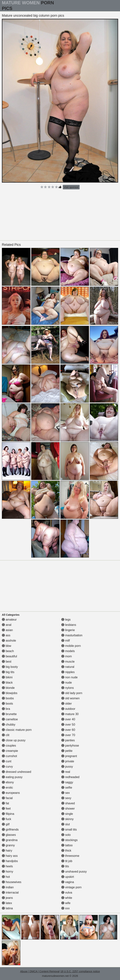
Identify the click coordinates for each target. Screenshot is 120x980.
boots (7, 704)
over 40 (68, 719)
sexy (66, 798)
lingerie (68, 630)
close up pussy (14, 740)
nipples (68, 672)
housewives (12, 882)
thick (66, 851)
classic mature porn (17, 730)
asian (7, 630)
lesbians (69, 625)
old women (70, 698)
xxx (65, 908)
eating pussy (12, 777)
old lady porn (72, 693)
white (67, 898)
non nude (69, 677)
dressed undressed (17, 772)
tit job (67, 861)
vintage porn (71, 887)
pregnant (69, 756)
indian (8, 887)
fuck (7, 819)
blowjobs (10, 693)
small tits (69, 830)
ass (6, 635)
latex (7, 903)
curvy (7, 767)
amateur (9, 620)
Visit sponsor (71, 187)
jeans (7, 898)
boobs (8, 698)
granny (8, 845)
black (7, 683)
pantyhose (70, 746)
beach (8, 651)
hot (6, 877)
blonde (8, 688)
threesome (70, 856)
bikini (7, 677)
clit (6, 735)
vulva (67, 893)
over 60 (68, 730)
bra (6, 709)
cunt (7, 761)
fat (5, 803)
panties (68, 740)
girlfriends (10, 830)
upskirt (68, 877)
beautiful (9, 656)
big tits (8, 672)
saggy (67, 782)
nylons (68, 688)
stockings (69, 840)
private (68, 761)
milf (66, 641)
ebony (8, 782)
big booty (10, 667)
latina (7, 908)
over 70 (68, 735)
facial (7, 798)
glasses (9, 835)
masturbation (72, 635)
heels (7, 866)
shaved (68, 803)
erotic (7, 788)
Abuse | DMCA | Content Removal (40, 971)
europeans (11, 793)
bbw (7, 646)
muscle (68, 662)
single (67, 814)
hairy (7, 851)
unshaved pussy (74, 872)
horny (7, 872)
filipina (8, 814)
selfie (67, 788)
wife (66, 903)
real (66, 772)
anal (7, 625)
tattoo (67, 845)
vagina (68, 882)
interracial (10, 893)
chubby (9, 725)
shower (68, 809)
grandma (10, 840)
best (7, 662)
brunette (9, 714)
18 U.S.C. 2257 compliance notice (80, 971)
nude (67, 683)
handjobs (10, 861)
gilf (6, 824)
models (68, 651)
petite (67, 751)
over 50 (68, 725)
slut (66, 824)
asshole (9, 641)
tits (65, 866)
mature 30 (70, 714)
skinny (67, 819)
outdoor (68, 709)
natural (68, 667)
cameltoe (10, 719)
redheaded (70, 777)
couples (9, 746)
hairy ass (10, 856)
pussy (67, 767)
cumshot (9, 756)
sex (66, 793)
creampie (10, 751)
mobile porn (71, 646)
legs (66, 620)
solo (66, 835)
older (67, 704)
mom (67, 656)
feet (6, 809)
